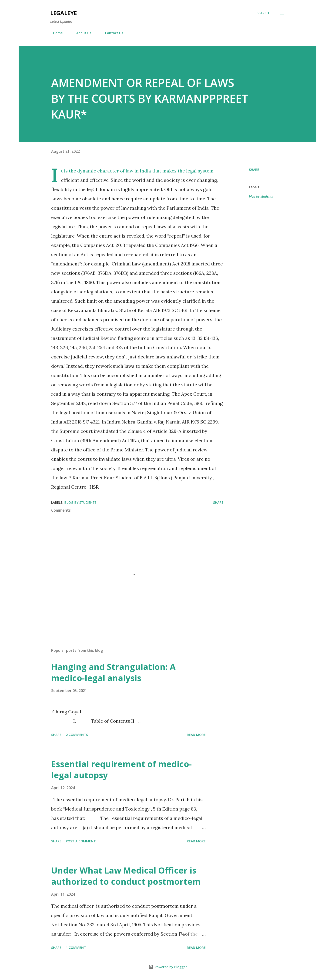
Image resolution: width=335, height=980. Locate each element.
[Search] (263, 13)
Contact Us (111, 33)
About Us (81, 33)
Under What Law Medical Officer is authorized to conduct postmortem (126, 876)
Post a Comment (81, 841)
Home (55, 33)
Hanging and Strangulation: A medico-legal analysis (113, 672)
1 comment (76, 948)
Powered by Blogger (167, 967)
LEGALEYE (64, 13)
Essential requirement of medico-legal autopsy (121, 770)
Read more (196, 735)
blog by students (261, 196)
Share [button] (254, 170)
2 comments (77, 735)
